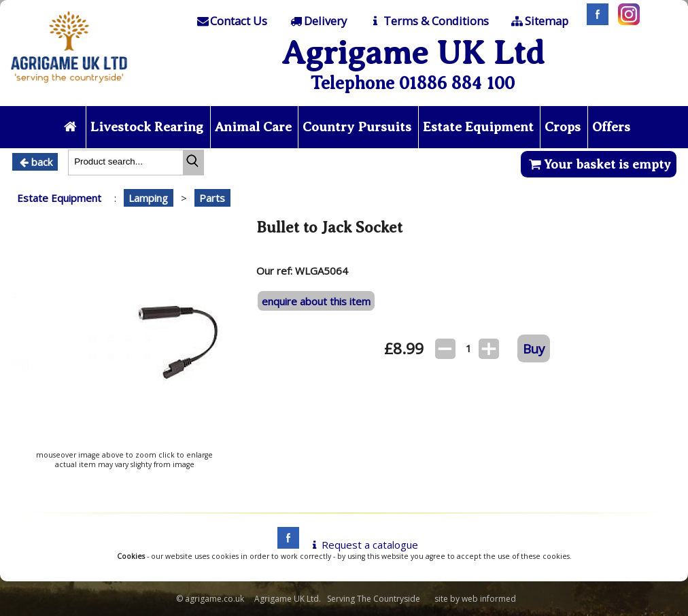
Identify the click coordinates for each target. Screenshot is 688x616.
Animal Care (253, 127)
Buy (534, 348)
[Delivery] (318, 21)
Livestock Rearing (147, 127)
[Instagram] (625, 21)
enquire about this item (316, 301)
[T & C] (428, 21)
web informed (489, 599)
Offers (611, 127)
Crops (563, 127)
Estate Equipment (478, 127)
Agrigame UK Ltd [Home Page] (413, 53)
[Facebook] (594, 21)
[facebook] (285, 545)
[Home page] (69, 86)
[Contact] (231, 21)
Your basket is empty (599, 164)
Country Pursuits (357, 127)
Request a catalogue (363, 545)
